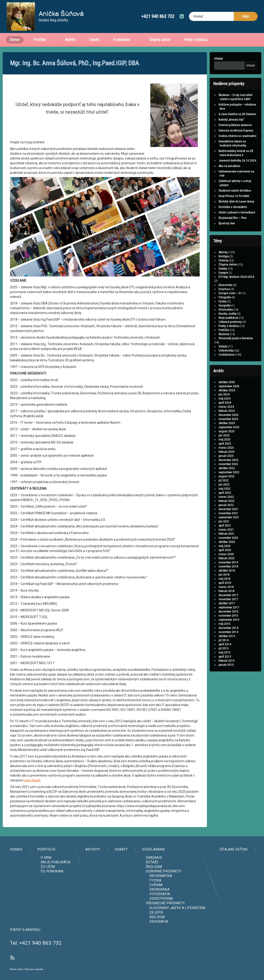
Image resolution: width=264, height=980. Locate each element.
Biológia (210, 256)
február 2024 (212, 411)
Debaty (94, 27)
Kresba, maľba (213, 314)
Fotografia (211, 297)
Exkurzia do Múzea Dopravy (222, 131)
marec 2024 (212, 407)
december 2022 (214, 460)
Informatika (212, 310)
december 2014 (214, 628)
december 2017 (214, 595)
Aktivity (70, 27)
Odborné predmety (216, 322)
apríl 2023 (211, 444)
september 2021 (215, 517)
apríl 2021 (211, 526)
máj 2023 (210, 440)
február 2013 (212, 661)
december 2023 (214, 415)
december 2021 (214, 509)
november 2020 (214, 538)
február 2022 (212, 501)
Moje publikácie (214, 318)
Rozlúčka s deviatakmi (219, 207)
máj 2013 (210, 653)
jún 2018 (210, 575)
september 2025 (215, 386)
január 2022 (212, 505)
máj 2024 (210, 399)
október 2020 (213, 542)
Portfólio (40, 27)
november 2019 (214, 562)
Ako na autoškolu (215, 166)
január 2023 (212, 456)
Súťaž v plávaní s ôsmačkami (223, 213)
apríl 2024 (211, 403)
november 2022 (214, 464)
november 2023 (214, 419)
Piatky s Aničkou (196, 27)
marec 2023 (212, 448)
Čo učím (187, 867)
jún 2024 (210, 395)
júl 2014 (209, 640)
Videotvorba (212, 351)
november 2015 (214, 616)
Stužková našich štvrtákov (221, 191)
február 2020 (212, 558)
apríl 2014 (211, 644)
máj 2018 (210, 579)
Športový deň (213, 223)
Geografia (210, 306)
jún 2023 (210, 436)
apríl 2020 (211, 550)
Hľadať (204, 59)
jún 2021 (210, 522)
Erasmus (210, 289)
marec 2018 (212, 587)
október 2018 (213, 571)
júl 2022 (209, 481)
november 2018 (214, 567)
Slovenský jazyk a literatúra (222, 338)
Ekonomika (211, 285)
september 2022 (215, 472)
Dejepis (209, 273)
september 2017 (215, 608)
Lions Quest (32, 569)
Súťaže (209, 347)
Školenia (210, 334)
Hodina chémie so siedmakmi (223, 136)
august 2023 (212, 431)
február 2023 (212, 452)
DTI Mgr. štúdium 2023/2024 (222, 277)
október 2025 (213, 382)
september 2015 (215, 620)
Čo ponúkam (192, 871)
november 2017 (214, 599)
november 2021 (214, 513)
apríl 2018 (211, 583)
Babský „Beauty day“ (217, 120)
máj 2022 (210, 489)
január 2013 (212, 665)
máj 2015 (210, 624)
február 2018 (212, 591)
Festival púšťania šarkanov (221, 125)
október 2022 (213, 468)
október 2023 (213, 423)
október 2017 (213, 603)
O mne (186, 858)
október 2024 (213, 390)
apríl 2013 (211, 657)
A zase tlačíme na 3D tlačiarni (223, 114)
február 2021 (212, 534)
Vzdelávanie (122, 27)
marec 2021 (212, 530)
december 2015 (214, 612)
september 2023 (215, 427)
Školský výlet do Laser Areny (222, 202)
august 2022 (212, 476)
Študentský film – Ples (218, 218)
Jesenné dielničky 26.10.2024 (223, 161)
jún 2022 (210, 485)
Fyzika (208, 301)
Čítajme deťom (160, 27)
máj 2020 (210, 546)
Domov (15, 27)
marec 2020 (212, 554)
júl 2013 (209, 648)
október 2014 (213, 636)
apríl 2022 (211, 493)
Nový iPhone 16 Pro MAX (220, 196)
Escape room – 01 (216, 293)
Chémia (209, 261)
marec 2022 (212, 497)
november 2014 (214, 632)
